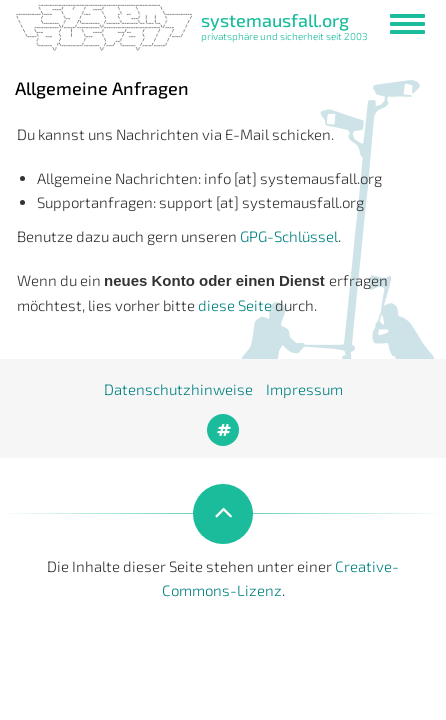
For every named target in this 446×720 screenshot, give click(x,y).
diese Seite (235, 305)
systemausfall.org (275, 20)
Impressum (304, 389)
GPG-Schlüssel (289, 236)
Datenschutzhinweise (178, 389)
